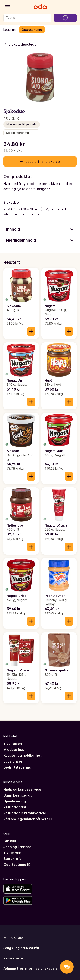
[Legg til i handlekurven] (31, 331)
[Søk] (7, 18)
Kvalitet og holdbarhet (23, 755)
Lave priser (13, 761)
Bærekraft (12, 859)
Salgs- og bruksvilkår (21, 948)
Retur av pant (15, 807)
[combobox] (30, 18)
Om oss (10, 841)
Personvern (13, 958)
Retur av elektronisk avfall (26, 813)
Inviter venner (15, 853)
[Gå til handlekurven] (65, 18)
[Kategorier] (8, 7)
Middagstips (14, 749)
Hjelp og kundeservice (22, 789)
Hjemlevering (15, 801)
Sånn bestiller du (18, 795)
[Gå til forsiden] (40, 7)
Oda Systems (17, 865)
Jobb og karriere (17, 847)
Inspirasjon (13, 744)
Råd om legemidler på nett (28, 819)
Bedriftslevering (17, 767)
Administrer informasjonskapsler (31, 968)
